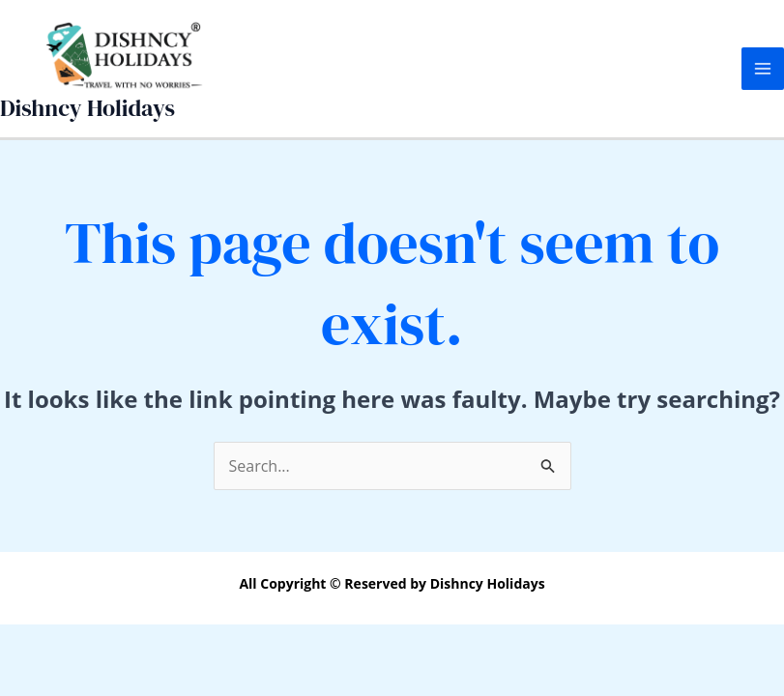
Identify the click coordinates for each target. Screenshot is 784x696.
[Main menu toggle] (763, 69)
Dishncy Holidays (87, 108)
